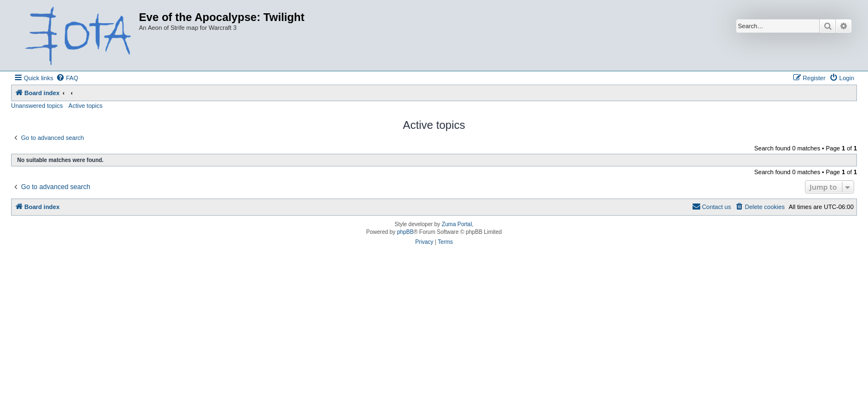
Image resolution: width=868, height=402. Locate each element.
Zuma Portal (457, 224)
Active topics (86, 106)
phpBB (405, 232)
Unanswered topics (37, 106)
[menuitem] (67, 78)
